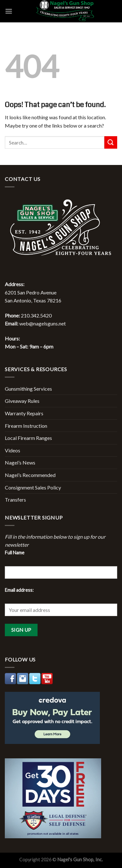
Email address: (19, 590)
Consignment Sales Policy (33, 487)
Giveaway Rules (22, 401)
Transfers (15, 500)
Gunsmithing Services (28, 389)
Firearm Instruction (26, 426)
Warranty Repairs (24, 413)
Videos (13, 450)
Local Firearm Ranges (28, 438)
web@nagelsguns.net (43, 323)
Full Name (15, 553)
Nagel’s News (20, 462)
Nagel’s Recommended (30, 475)
